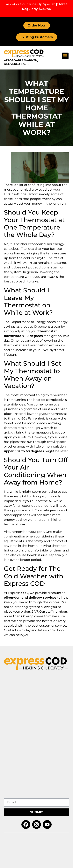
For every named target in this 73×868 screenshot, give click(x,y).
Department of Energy (28, 322)
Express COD (18, 593)
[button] (65, 56)
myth (41, 258)
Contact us (12, 630)
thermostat (58, 414)
